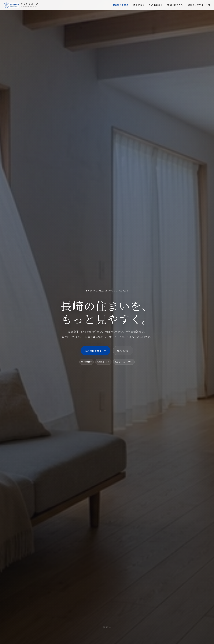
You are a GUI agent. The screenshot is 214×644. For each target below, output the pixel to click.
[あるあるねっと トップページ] (27, 6)
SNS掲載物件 (150, 6)
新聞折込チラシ (169, 6)
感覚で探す (133, 6)
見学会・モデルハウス (193, 6)
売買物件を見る (115, 6)
